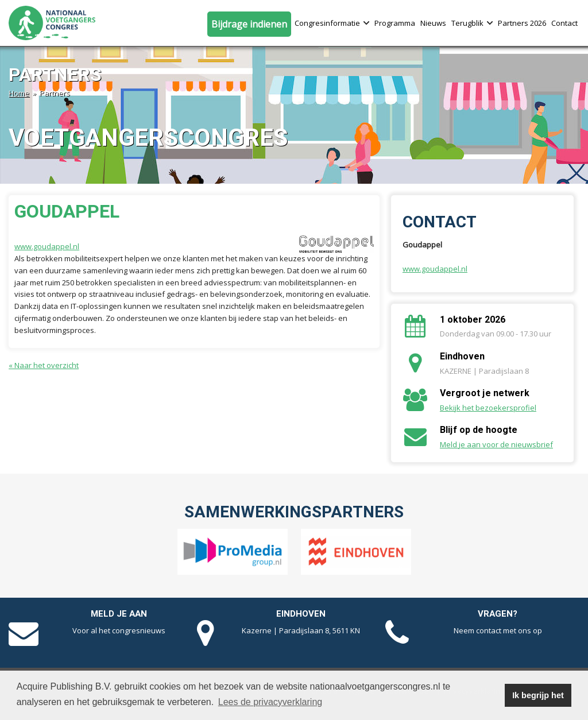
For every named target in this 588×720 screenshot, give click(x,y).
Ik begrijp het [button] (538, 695)
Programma (395, 23)
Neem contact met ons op (498, 630)
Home (19, 93)
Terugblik (472, 23)
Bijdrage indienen (249, 24)
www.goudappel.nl (47, 246)
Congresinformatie (332, 23)
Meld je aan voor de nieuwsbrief (496, 444)
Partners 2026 (522, 23)
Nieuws (433, 23)
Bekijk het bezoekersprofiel (488, 408)
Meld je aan (119, 614)
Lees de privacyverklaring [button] (270, 702)
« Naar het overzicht (44, 365)
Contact (564, 23)
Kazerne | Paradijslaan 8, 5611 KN (301, 630)
